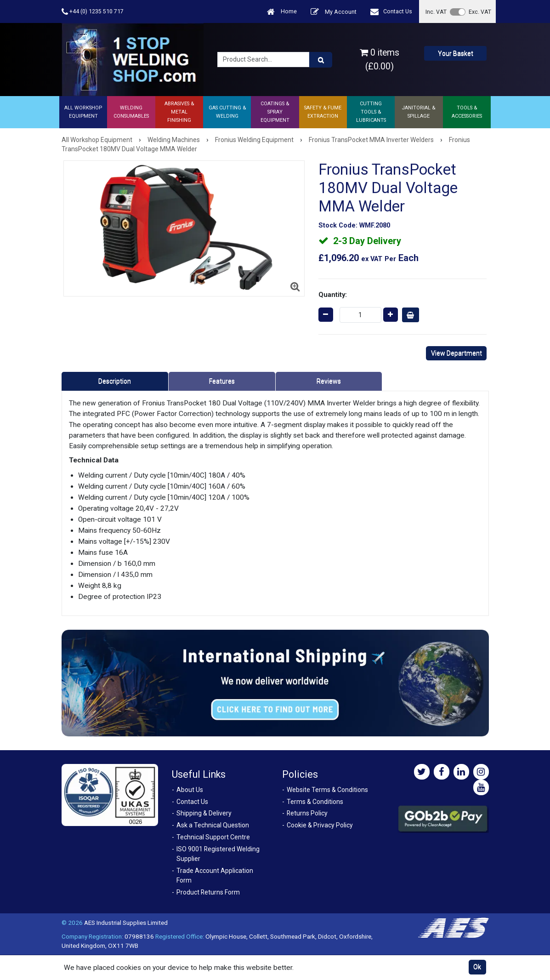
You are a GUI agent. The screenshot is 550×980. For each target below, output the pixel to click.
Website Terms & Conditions (327, 790)
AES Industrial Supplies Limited (126, 923)
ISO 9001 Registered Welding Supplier (218, 854)
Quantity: (333, 295)
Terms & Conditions (315, 802)
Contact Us (391, 12)
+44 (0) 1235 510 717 (93, 12)
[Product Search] (321, 60)
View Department (456, 353)
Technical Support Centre (213, 837)
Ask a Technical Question (213, 825)
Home (282, 12)
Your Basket (456, 53)
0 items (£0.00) (380, 59)
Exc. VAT (480, 12)
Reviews (329, 381)
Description (115, 381)
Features (222, 381)
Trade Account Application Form (215, 875)
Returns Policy (307, 813)
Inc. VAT (436, 12)
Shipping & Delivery (204, 813)
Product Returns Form (208, 892)
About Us (190, 790)
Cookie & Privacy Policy (320, 825)
